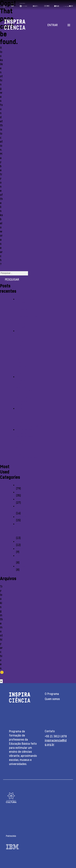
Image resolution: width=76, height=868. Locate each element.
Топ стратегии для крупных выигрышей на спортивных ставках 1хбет (24, 391)
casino (20, 485)
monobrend (23, 542)
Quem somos (52, 699)
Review (21, 566)
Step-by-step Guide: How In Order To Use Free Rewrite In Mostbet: (22, 352)
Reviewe (21, 517)
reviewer (22, 492)
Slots (19, 549)
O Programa (52, 694)
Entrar (53, 25)
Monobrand (23, 499)
